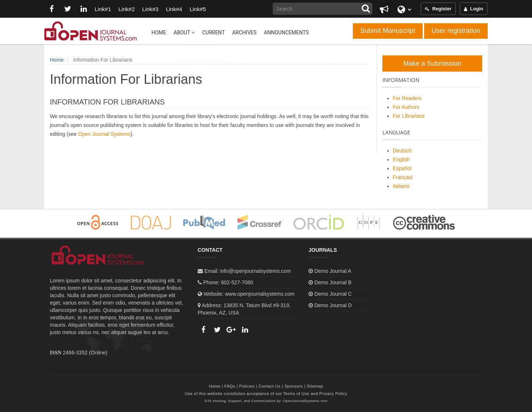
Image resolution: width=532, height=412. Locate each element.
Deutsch (402, 151)
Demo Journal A (333, 271)
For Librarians (409, 116)
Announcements (286, 32)
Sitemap (315, 386)
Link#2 (127, 9)
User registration (456, 31)
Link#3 (151, 9)
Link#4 (174, 9)
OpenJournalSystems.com (305, 401)
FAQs (230, 386)
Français (403, 177)
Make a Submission (432, 63)
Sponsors (294, 386)
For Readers (407, 98)
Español (402, 168)
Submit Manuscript (388, 31)
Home (159, 32)
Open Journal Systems (104, 134)
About (184, 32)
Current (214, 32)
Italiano (401, 186)
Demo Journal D (333, 305)
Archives (244, 32)
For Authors (406, 107)
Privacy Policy (333, 394)
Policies (247, 386)
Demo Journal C (333, 294)
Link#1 (103, 9)
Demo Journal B (333, 282)
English (401, 159)
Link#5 (198, 9)
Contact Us (270, 386)
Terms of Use (296, 394)
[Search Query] (323, 9)
